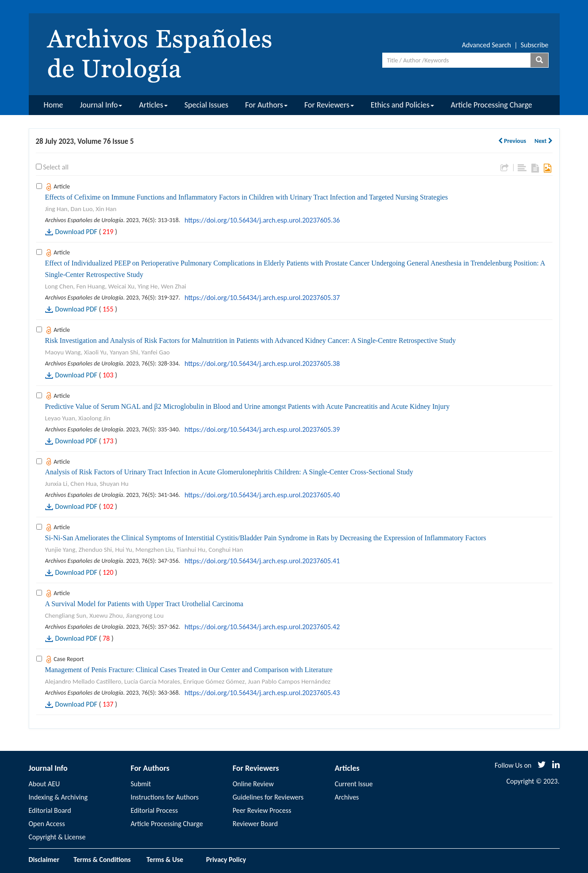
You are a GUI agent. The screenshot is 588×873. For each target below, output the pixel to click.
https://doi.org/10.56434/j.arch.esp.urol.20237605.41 (262, 561)
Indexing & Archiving (58, 797)
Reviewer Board (255, 824)
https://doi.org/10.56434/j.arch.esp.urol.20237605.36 (262, 220)
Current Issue (354, 784)
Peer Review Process (262, 810)
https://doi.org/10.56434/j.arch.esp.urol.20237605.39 (262, 429)
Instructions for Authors (165, 797)
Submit (141, 784)
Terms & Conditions (102, 860)
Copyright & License (57, 837)
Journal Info (101, 105)
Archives (347, 797)
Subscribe (535, 45)
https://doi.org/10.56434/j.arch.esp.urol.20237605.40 (262, 495)
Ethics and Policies (402, 105)
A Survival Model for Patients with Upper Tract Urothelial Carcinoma (144, 604)
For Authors (266, 105)
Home (54, 105)
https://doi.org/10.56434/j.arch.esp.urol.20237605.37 (262, 298)
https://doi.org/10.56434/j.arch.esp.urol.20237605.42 (262, 627)
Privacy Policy (226, 860)
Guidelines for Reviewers (268, 797)
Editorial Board (50, 810)
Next (544, 141)
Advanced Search (486, 45)
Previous (512, 141)
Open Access (47, 824)
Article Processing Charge (492, 105)
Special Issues (206, 105)
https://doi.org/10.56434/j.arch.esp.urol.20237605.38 (262, 363)
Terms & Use (168, 860)
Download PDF (76, 232)
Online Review (253, 784)
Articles (153, 105)
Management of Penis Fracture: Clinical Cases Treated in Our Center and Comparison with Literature (189, 670)
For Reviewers (329, 105)
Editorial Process (154, 810)
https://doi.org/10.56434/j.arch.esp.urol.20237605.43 (262, 693)
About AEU (44, 784)
